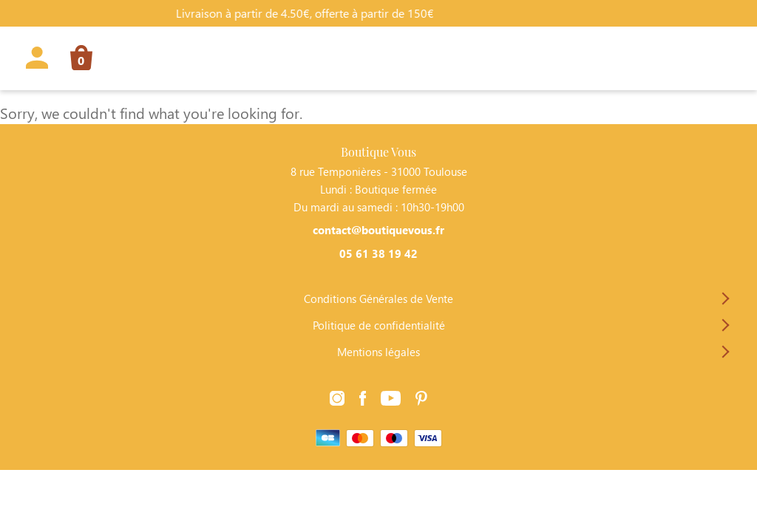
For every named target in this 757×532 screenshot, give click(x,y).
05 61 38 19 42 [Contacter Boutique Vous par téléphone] (378, 253)
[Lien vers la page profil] (37, 60)
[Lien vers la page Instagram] (337, 399)
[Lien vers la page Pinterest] (421, 399)
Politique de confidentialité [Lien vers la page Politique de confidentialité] (379, 325)
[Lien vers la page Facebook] (363, 399)
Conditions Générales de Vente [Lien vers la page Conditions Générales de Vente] (378, 299)
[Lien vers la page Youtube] (391, 399)
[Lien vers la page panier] (76, 60)
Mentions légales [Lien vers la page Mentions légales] (378, 352)
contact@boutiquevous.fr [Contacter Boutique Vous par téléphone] (378, 230)
